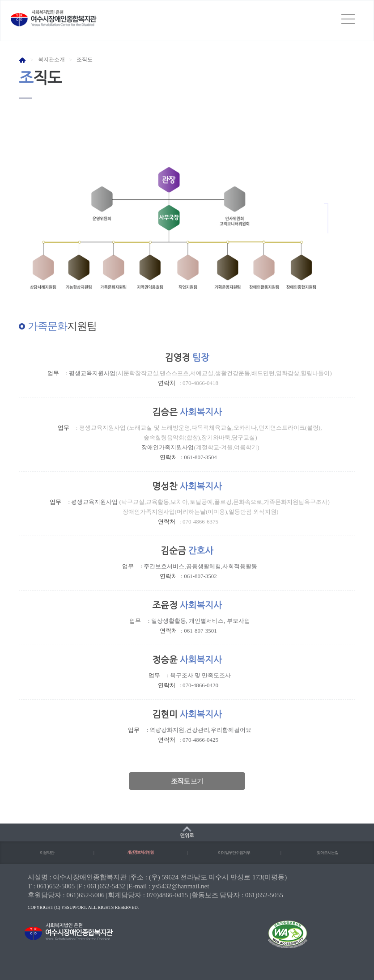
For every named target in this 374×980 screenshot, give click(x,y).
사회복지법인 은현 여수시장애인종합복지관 (54, 18)
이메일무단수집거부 (234, 853)
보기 (187, 781)
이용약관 (47, 853)
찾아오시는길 (327, 853)
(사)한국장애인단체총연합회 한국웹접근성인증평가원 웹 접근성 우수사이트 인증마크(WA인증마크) (280, 940)
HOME (22, 60)
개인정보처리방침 (140, 853)
